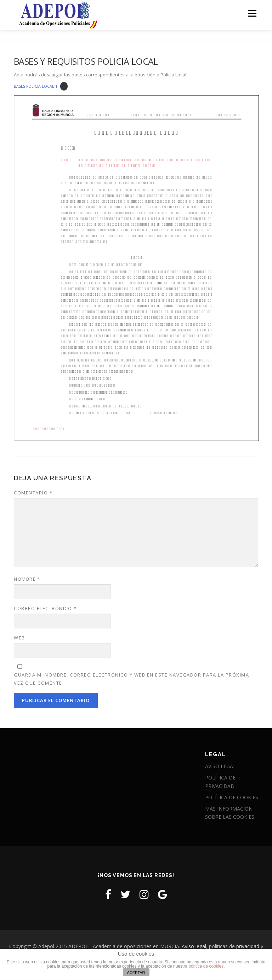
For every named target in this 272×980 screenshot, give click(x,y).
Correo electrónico (45, 608)
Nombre (27, 579)
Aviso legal (194, 946)
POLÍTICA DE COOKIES (232, 797)
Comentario (33, 493)
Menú (252, 13)
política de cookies (206, 966)
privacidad (248, 946)
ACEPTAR (136, 973)
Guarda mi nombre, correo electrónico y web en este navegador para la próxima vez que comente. (131, 679)
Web (19, 638)
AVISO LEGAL (220, 766)
